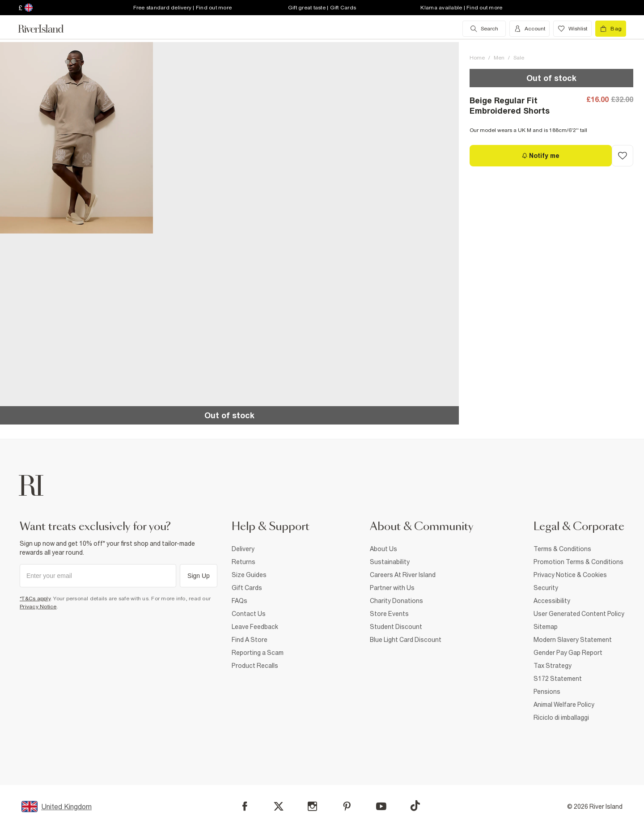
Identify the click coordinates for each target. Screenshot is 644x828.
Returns (244, 562)
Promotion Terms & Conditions (578, 562)
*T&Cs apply (35, 599)
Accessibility (552, 601)
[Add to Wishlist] (623, 156)
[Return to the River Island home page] (47, 29)
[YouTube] (381, 806)
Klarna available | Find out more (461, 8)
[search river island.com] (484, 29)
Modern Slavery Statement (573, 640)
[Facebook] (245, 806)
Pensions (547, 692)
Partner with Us (392, 588)
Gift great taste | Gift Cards (322, 8)
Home (477, 58)
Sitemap (546, 627)
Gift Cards (247, 588)
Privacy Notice (38, 607)
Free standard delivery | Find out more (183, 8)
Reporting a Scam (258, 653)
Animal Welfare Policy (564, 705)
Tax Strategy (553, 666)
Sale (519, 58)
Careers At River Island (403, 575)
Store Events (389, 614)
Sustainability (390, 562)
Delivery (243, 549)
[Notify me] (541, 156)
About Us (383, 549)
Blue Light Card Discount (406, 640)
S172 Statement (558, 679)
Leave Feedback (255, 627)
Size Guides (249, 575)
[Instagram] (312, 806)
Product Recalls (255, 666)
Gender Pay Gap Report (568, 653)
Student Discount (396, 627)
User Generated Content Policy (579, 614)
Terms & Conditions (562, 549)
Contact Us (249, 614)
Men (499, 58)
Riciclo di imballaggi (561, 718)
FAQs (239, 601)
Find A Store (250, 640)
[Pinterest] (347, 806)
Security (546, 588)
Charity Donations (396, 601)
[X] (279, 807)
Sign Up (199, 576)
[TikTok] (415, 806)
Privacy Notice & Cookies (570, 575)
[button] (76, 138)
